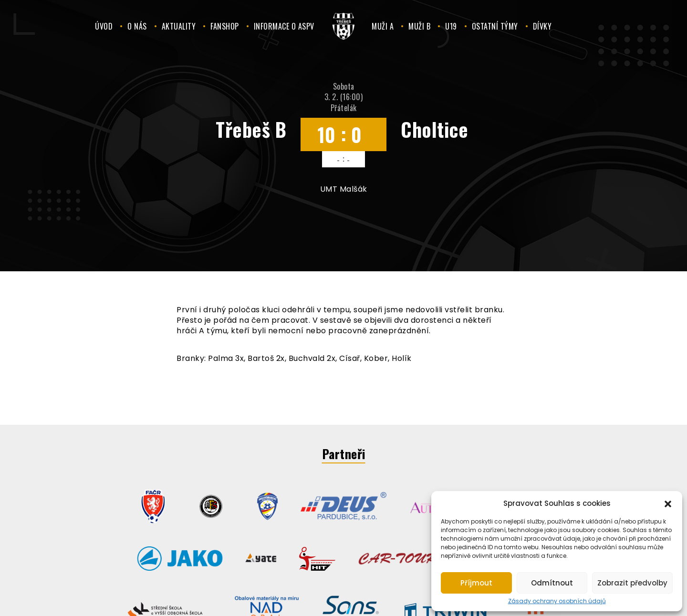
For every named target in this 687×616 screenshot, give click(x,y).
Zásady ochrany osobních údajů (557, 601)
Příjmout (476, 583)
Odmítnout (552, 583)
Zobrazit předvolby (632, 583)
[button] (668, 503)
